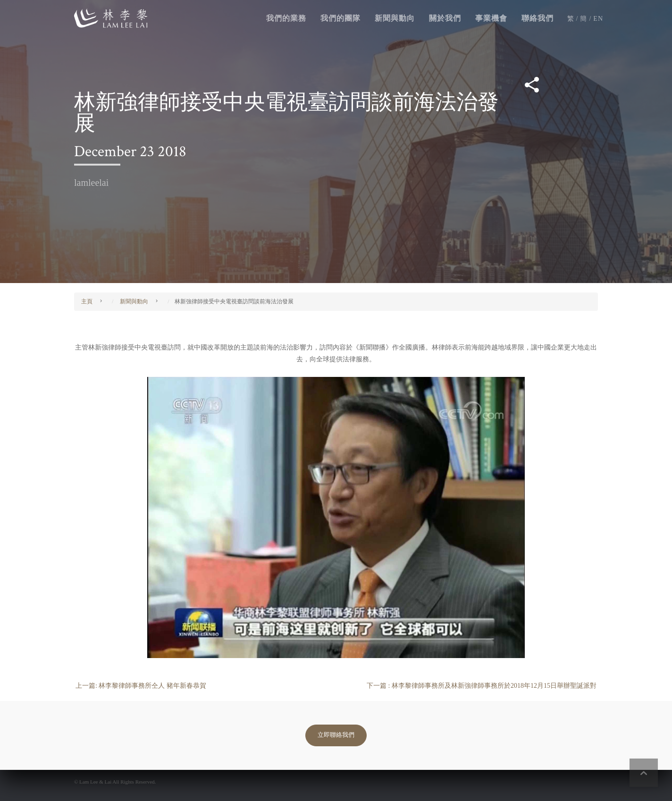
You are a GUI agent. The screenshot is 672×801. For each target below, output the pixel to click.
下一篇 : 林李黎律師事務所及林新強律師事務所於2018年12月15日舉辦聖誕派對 (482, 686)
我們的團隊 (340, 19)
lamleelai (91, 183)
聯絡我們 (538, 19)
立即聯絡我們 (336, 735)
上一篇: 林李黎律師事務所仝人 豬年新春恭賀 (141, 686)
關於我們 (445, 19)
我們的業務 (286, 19)
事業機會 (491, 19)
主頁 (87, 301)
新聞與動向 (395, 19)
